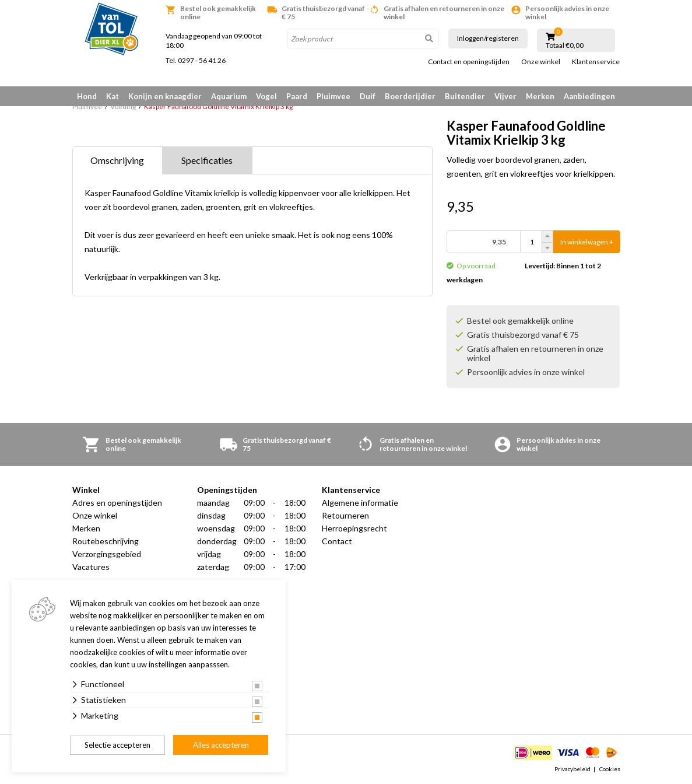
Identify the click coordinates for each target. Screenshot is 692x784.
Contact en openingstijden (469, 62)
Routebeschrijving (106, 542)
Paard (297, 96)
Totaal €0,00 (565, 45)
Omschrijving (117, 161)
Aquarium (229, 96)
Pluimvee (333, 96)
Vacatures (91, 567)
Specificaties (207, 161)
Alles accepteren (221, 745)
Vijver (505, 96)
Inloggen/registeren (488, 38)
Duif (368, 96)
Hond (87, 96)
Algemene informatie (360, 503)
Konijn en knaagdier (165, 96)
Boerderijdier (410, 96)
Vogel (266, 96)
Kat (113, 96)
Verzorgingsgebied (107, 554)
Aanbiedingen (589, 96)
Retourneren (345, 516)
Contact (337, 542)
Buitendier (465, 96)
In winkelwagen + (587, 242)
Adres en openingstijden (117, 503)
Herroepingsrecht (354, 529)
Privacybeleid (572, 769)
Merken (540, 96)
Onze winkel (541, 62)
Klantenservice (596, 62)
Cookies (610, 769)
